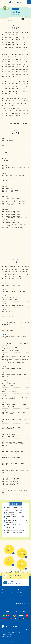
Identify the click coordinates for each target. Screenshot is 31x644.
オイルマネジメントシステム (23, 600)
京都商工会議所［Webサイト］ (14, 525)
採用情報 (6, 599)
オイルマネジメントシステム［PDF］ (16, 510)
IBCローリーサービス (23, 603)
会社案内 (18, 590)
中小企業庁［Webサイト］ (13, 527)
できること (5, 596)
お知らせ (4, 602)
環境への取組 (19, 593)
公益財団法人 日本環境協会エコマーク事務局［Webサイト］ (16, 522)
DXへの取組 (19, 596)
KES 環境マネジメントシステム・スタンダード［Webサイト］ (16, 513)
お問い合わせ (5, 605)
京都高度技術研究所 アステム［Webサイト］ (16, 518)
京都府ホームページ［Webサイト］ (15, 530)
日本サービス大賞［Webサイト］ (15, 533)
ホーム (5, 21)
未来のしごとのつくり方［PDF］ (15, 508)
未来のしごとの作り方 (8, 593)
